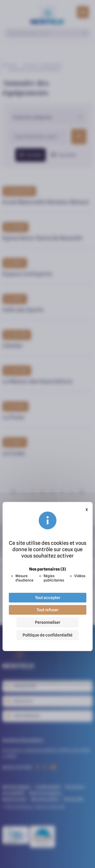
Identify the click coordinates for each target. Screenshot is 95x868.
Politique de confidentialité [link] (48, 635)
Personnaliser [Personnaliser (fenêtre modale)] (48, 622)
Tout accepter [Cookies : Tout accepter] (48, 598)
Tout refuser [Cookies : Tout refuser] (48, 610)
